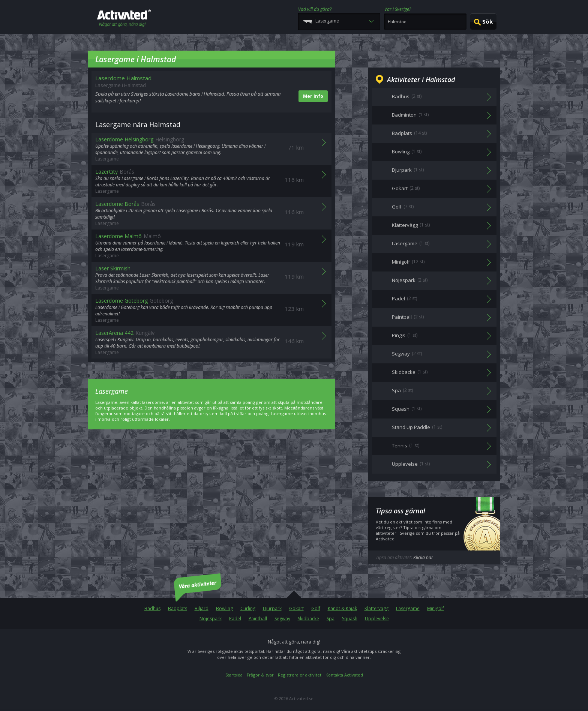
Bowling (224, 608)
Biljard (202, 608)
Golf (316, 608)
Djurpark (272, 608)
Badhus (152, 608)
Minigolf (436, 608)
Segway (282, 619)
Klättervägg (376, 608)
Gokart (296, 608)
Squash (350, 619)
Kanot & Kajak (342, 608)
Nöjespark (211, 619)
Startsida (234, 675)
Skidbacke (308, 619)
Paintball (258, 619)
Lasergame (408, 608)
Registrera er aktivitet (300, 675)
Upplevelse (377, 619)
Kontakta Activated (344, 675)
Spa (331, 619)
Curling (248, 608)
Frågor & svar (260, 675)
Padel (235, 619)
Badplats (178, 608)
